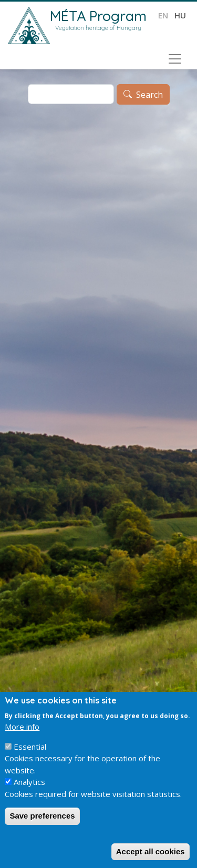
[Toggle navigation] (175, 59)
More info (22, 727)
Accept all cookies (151, 851)
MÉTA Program (98, 16)
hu (180, 15)
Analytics (29, 782)
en (163, 15)
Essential (30, 747)
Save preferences (42, 816)
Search (149, 95)
